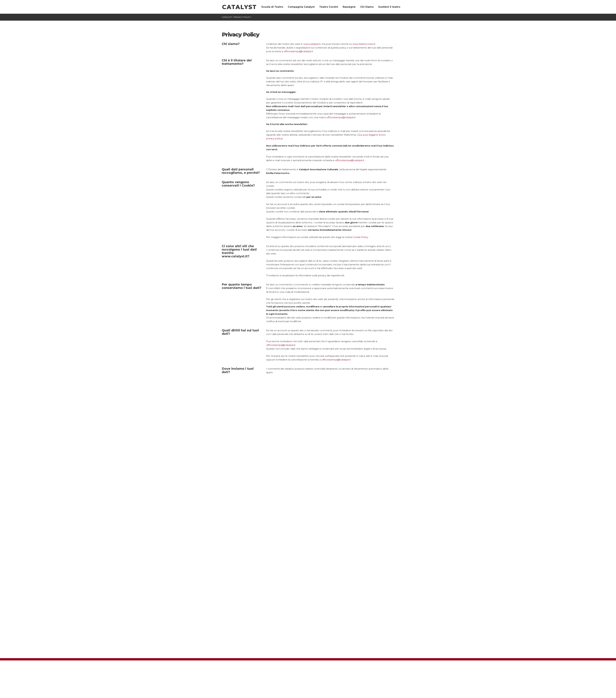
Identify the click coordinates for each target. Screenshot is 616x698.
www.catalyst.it (312, 44)
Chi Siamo (367, 7)
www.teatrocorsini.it (364, 44)
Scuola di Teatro (272, 7)
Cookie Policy (360, 237)
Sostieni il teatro (389, 7)
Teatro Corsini (329, 7)
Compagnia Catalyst (301, 7)
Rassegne (349, 7)
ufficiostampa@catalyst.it (298, 51)
